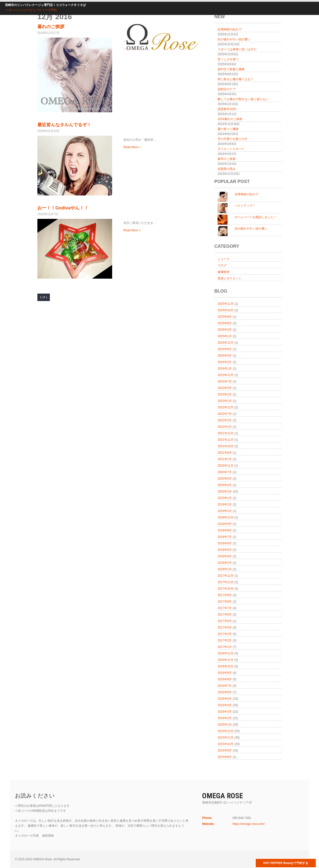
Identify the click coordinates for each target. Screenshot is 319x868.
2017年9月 (225, 595)
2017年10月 (226, 589)
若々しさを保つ (228, 59)
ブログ (222, 265)
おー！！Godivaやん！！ (63, 208)
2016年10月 (226, 666)
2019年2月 (225, 504)
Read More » (132, 147)
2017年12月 (226, 576)
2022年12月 (226, 407)
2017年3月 (225, 634)
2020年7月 (225, 472)
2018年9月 (225, 524)
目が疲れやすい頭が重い (234, 39)
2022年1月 (225, 427)
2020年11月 (226, 466)
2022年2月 (225, 420)
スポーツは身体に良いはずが (237, 49)
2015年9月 (225, 750)
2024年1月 (225, 369)
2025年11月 (226, 304)
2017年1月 (225, 647)
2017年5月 (225, 621)
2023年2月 (225, 394)
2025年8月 (225, 323)
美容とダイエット (230, 278)
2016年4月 (225, 705)
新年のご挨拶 (227, 159)
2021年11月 (226, 440)
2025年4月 (225, 330)
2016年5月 (225, 699)
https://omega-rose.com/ (249, 824)
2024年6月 (225, 349)
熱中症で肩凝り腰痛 (231, 69)
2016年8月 (225, 679)
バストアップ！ (245, 206)
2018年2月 (225, 563)
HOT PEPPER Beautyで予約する (286, 863)
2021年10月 (226, 446)
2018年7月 (225, 537)
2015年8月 (225, 757)
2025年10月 (226, 310)
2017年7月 (225, 608)
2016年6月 (225, 692)
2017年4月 (225, 627)
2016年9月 (225, 673)
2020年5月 (225, 479)
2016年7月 (225, 686)
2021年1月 (225, 459)
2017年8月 (225, 602)
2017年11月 (226, 582)
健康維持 (224, 272)
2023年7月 (225, 381)
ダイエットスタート (231, 149)
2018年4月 (225, 556)
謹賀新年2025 (227, 109)
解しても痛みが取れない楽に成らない (243, 99)
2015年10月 (226, 744)
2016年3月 (225, 712)
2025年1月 (225, 336)
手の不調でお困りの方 (233, 139)
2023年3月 (225, 388)
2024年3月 (225, 362)
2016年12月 (226, 653)
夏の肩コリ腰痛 (228, 129)
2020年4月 (225, 485)
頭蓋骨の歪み (227, 169)
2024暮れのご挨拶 (230, 119)
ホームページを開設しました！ (255, 217)
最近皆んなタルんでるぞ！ (64, 125)
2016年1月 (225, 725)
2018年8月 (225, 530)
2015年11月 (226, 738)
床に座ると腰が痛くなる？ (236, 79)
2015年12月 (226, 731)
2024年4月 (225, 356)
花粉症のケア (227, 89)
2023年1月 (225, 401)
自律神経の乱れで (246, 194)
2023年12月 (226, 375)
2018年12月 (226, 517)
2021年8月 (225, 453)
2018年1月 (225, 569)
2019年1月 (225, 511)
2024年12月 (226, 343)
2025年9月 (225, 317)
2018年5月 (225, 550)
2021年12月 (226, 433)
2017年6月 (225, 615)
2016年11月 (226, 660)
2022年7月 (225, 414)
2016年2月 (225, 718)
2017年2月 (225, 640)
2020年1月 (225, 498)
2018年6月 (225, 543)
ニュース (224, 259)
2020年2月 (225, 492)
